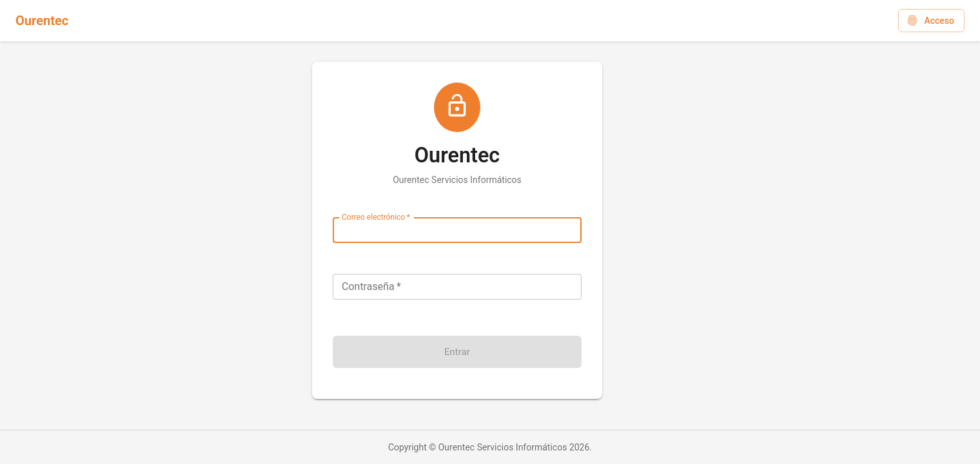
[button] (931, 21)
